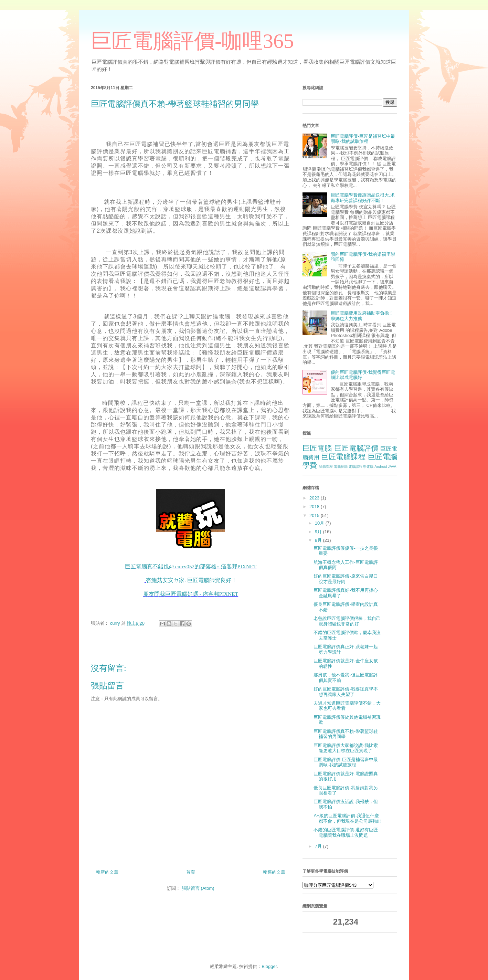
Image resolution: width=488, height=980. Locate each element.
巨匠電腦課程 (343, 457)
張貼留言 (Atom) (198, 888)
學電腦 (368, 467)
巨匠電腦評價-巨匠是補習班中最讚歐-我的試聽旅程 (363, 139)
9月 (319, 532)
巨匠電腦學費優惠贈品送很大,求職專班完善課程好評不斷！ (363, 198)
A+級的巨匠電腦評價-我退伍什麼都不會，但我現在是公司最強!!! (347, 818)
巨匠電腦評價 (356, 448)
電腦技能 (341, 467)
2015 (315, 515)
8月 (319, 540)
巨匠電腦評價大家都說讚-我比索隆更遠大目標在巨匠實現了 (346, 748)
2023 (315, 498)
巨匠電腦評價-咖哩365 (192, 41)
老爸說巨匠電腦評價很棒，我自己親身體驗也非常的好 (347, 621)
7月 (319, 846)
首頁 (191, 872)
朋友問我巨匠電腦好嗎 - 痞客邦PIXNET (191, 594)
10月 (320, 523)
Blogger (269, 966)
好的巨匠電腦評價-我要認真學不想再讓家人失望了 (346, 692)
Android (381, 467)
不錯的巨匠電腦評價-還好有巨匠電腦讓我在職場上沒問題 (346, 833)
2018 (315, 507)
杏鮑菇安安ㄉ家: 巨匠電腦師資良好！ (191, 580)
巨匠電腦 (317, 448)
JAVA (392, 467)
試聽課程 (326, 467)
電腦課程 (356, 467)
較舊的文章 (274, 872)
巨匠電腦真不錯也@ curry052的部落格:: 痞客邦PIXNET (191, 566)
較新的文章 (107, 872)
